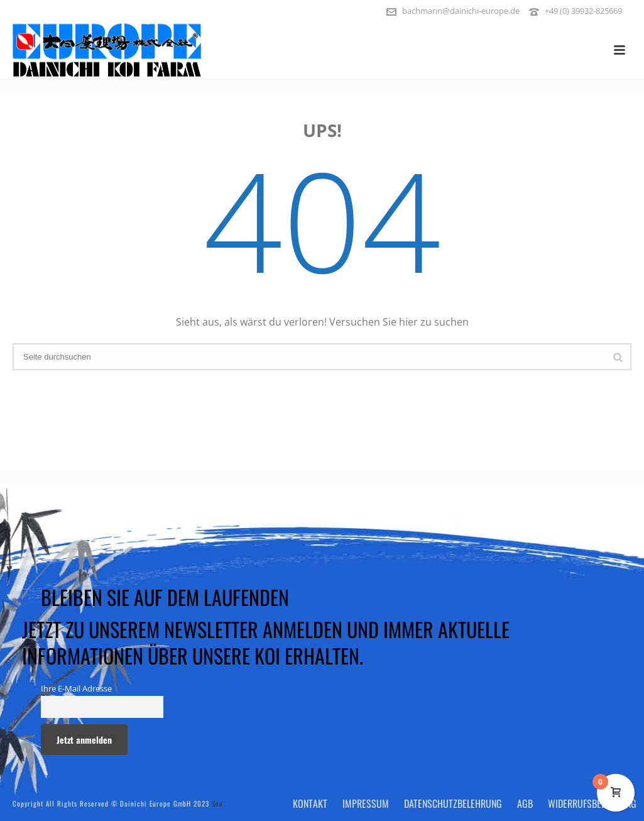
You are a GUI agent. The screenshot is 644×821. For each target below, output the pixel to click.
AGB (525, 803)
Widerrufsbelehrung (592, 803)
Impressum (366, 803)
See (217, 803)
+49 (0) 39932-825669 (583, 11)
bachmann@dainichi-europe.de (461, 11)
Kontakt (310, 803)
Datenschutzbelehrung (453, 803)
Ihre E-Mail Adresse (76, 689)
